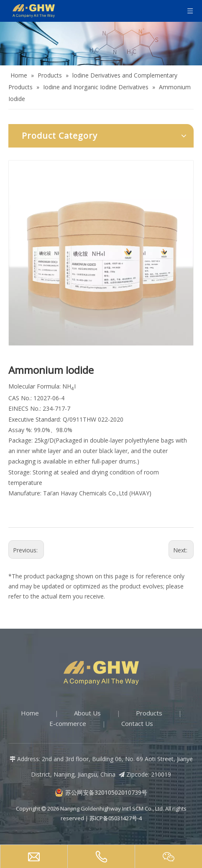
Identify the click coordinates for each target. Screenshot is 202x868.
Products (149, 713)
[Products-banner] (101, 44)
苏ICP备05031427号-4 (116, 818)
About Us (87, 713)
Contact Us (137, 723)
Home (30, 713)
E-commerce (68, 723)
